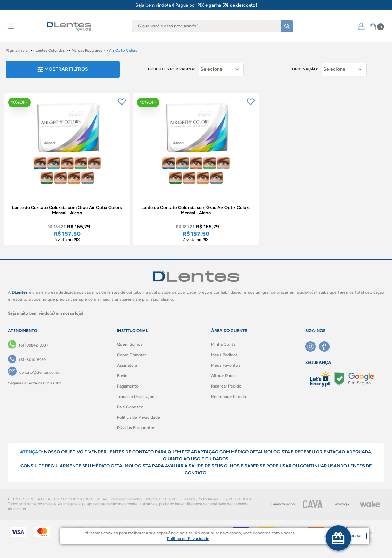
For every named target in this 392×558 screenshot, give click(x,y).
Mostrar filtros (63, 69)
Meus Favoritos (226, 365)
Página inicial (17, 51)
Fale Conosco (130, 407)
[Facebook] (326, 347)
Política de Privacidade (139, 417)
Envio (122, 376)
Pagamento (128, 386)
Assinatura (127, 365)
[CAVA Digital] (313, 504)
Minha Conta (223, 344)
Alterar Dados (224, 376)
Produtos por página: (172, 69)
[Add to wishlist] (122, 102)
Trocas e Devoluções (137, 397)
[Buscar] (287, 26)
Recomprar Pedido (229, 397)
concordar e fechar (316, 545)
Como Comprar (131, 355)
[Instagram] (312, 347)
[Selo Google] (354, 379)
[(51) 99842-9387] (28, 345)
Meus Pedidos (224, 355)
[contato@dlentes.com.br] (34, 373)
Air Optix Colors (123, 51)
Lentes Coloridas (50, 51)
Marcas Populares (87, 51)
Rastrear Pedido (226, 386)
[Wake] (370, 504)
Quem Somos (130, 344)
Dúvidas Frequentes (136, 428)
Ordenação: (305, 69)
